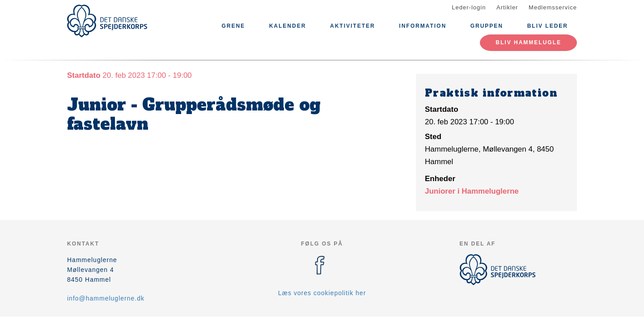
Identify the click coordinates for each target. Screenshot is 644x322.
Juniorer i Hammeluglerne (472, 191)
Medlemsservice (553, 7)
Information (423, 26)
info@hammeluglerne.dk (106, 298)
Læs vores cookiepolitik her (322, 293)
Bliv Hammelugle (528, 42)
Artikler (507, 7)
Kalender (288, 26)
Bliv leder (548, 26)
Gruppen (487, 26)
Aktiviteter (353, 26)
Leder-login (469, 7)
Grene (233, 26)
